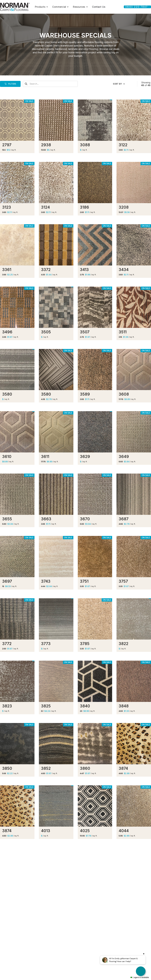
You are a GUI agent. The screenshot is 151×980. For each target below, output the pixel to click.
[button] (41, 7)
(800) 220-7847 (136, 7)
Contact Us (99, 7)
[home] (15, 7)
